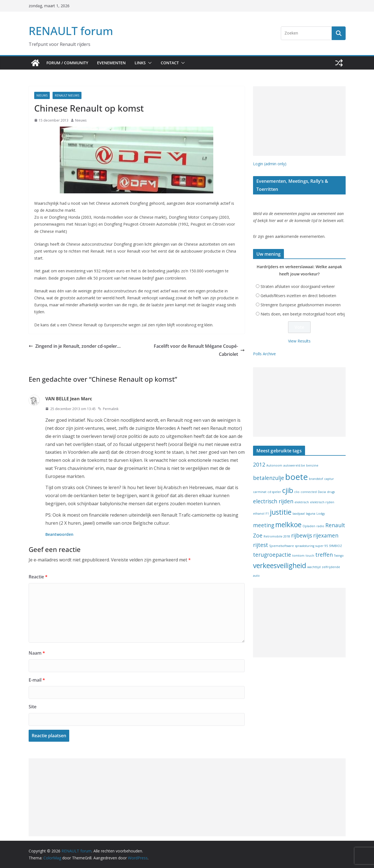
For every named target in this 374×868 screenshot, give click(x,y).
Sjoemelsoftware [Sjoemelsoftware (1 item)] (282, 546)
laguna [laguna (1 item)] (311, 514)
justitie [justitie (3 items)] (281, 512)
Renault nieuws (67, 95)
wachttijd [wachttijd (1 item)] (314, 567)
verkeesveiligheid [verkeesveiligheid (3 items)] (280, 565)
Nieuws (42, 95)
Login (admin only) (270, 164)
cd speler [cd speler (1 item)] (274, 492)
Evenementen (111, 63)
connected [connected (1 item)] (309, 492)
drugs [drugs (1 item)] (331, 492)
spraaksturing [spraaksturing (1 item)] (305, 546)
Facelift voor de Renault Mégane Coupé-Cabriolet (199, 350)
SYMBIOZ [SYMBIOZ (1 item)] (335, 546)
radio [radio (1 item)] (320, 526)
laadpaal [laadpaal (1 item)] (299, 514)
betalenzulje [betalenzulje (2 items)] (269, 478)
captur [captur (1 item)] (329, 479)
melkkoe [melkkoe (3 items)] (288, 525)
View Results (299, 341)
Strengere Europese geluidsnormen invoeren (301, 305)
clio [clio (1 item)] (297, 492)
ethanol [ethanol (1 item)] (259, 514)
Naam (37, 653)
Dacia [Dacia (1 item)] (322, 492)
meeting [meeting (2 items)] (264, 525)
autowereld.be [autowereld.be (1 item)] (294, 465)
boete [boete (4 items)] (297, 477)
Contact (170, 63)
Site (33, 707)
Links (140, 63)
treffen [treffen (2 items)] (324, 555)
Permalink (108, 409)
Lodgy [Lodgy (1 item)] (321, 514)
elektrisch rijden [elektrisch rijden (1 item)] (322, 502)
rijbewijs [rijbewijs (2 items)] (302, 536)
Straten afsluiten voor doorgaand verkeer (298, 286)
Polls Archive (264, 354)
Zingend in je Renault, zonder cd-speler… (75, 346)
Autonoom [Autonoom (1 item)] (274, 465)
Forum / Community (67, 63)
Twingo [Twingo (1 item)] (339, 556)
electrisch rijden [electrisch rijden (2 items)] (273, 501)
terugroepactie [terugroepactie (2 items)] (272, 555)
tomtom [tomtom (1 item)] (298, 556)
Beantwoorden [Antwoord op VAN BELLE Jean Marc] (59, 534)
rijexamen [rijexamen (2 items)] (326, 536)
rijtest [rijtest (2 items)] (261, 545)
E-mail (37, 680)
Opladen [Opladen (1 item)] (309, 526)
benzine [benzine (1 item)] (312, 465)
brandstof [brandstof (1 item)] (316, 479)
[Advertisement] (299, 121)
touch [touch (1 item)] (310, 556)
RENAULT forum (71, 31)
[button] (149, 63)
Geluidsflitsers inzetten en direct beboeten (298, 296)
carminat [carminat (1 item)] (260, 492)
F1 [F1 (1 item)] (267, 514)
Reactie (38, 577)
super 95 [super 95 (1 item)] (322, 546)
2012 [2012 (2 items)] (259, 465)
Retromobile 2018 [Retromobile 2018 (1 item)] (277, 536)
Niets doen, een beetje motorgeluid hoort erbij (303, 314)
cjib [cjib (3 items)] (288, 490)
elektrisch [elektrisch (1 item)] (302, 502)
